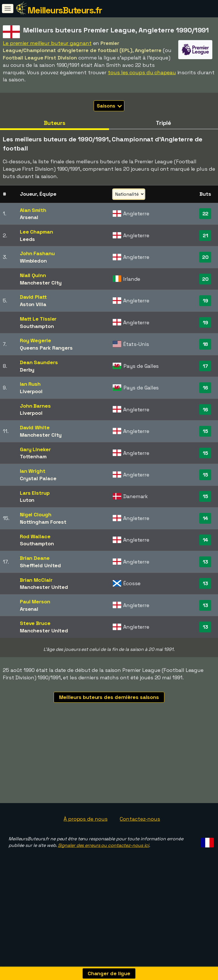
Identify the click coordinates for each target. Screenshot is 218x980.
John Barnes (35, 406)
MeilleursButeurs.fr (65, 10)
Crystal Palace (38, 478)
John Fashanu (37, 253)
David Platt (33, 297)
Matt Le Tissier (38, 319)
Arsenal (29, 217)
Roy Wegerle (35, 340)
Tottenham (33, 456)
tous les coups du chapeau (142, 72)
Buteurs (54, 123)
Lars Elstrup (35, 493)
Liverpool (31, 391)
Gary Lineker (35, 449)
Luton (27, 500)
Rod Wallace (35, 536)
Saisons (109, 106)
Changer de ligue (109, 973)
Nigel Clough (36, 514)
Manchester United (44, 587)
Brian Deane (35, 558)
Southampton (37, 326)
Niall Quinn (33, 275)
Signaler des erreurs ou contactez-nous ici (104, 880)
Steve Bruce (35, 623)
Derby (27, 370)
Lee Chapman (36, 232)
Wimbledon (33, 261)
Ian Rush (30, 384)
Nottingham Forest (43, 522)
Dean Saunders (39, 362)
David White (35, 427)
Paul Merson (35, 602)
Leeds (28, 239)
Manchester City (41, 283)
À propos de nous (85, 853)
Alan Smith (33, 210)
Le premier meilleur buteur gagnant (47, 43)
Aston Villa (33, 304)
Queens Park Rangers (46, 348)
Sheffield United (40, 565)
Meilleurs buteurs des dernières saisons (109, 697)
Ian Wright (33, 471)
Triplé (163, 123)
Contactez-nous (140, 853)
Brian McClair (36, 580)
